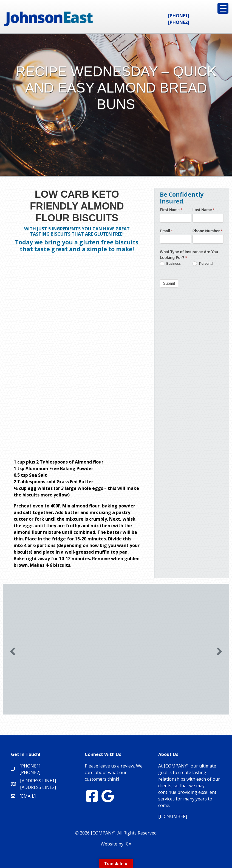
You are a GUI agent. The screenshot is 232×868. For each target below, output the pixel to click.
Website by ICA (116, 844)
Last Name (203, 210)
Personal (203, 264)
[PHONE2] (179, 22)
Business (170, 264)
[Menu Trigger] (223, 8)
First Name (171, 210)
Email (166, 231)
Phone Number (207, 231)
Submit (169, 283)
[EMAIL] (28, 796)
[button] (13, 651)
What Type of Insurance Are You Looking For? (189, 255)
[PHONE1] (179, 16)
